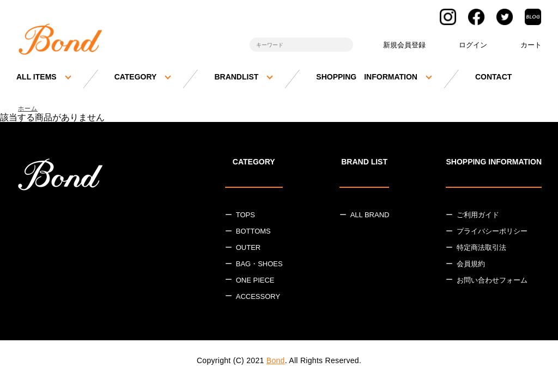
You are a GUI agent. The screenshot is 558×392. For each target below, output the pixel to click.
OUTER (248, 249)
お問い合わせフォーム (492, 282)
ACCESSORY (258, 298)
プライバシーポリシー (492, 233)
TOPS (245, 216)
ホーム (29, 109)
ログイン (473, 45)
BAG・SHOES (259, 265)
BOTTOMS (253, 233)
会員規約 (471, 265)
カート (531, 45)
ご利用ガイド (478, 216)
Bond (276, 362)
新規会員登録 (404, 45)
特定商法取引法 (481, 249)
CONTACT (493, 77)
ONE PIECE (255, 282)
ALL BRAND (370, 216)
